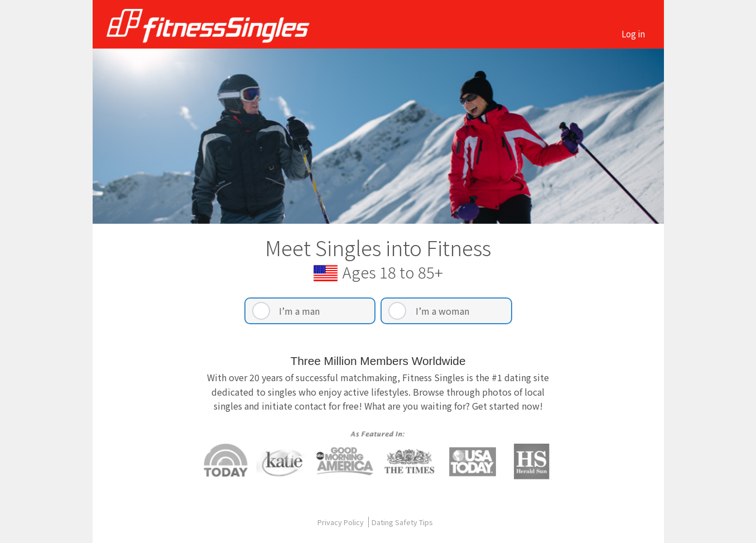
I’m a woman (442, 311)
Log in (633, 33)
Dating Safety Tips (402, 522)
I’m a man (299, 311)
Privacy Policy (341, 522)
